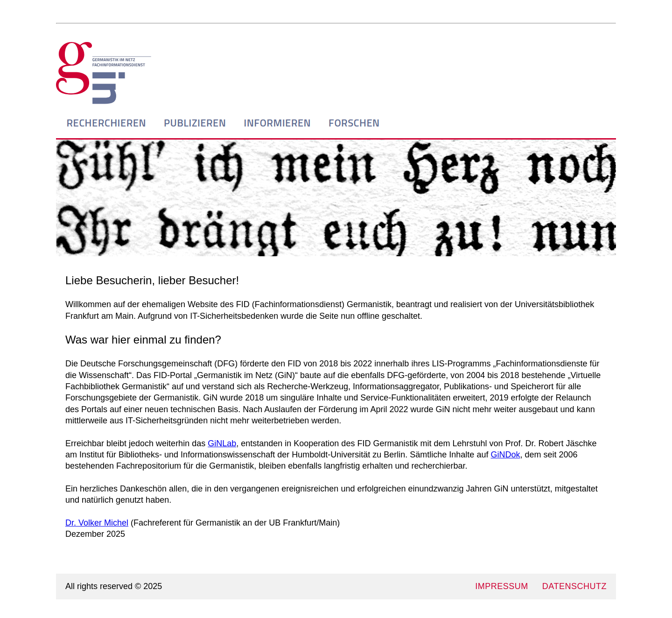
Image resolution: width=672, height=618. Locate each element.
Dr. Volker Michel (97, 523)
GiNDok (505, 455)
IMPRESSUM (502, 586)
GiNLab (222, 443)
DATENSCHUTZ (574, 586)
